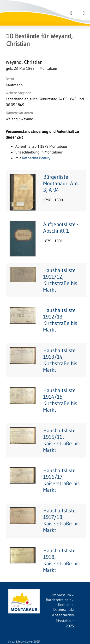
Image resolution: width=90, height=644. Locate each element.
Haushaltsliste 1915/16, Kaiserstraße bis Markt (61, 440)
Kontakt (65, 605)
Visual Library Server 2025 (24, 641)
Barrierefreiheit (58, 600)
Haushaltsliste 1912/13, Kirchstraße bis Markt (60, 320)
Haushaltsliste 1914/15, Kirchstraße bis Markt (60, 400)
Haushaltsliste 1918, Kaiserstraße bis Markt (61, 560)
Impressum (62, 595)
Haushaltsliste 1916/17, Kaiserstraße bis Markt (61, 480)
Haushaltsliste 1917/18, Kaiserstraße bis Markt (61, 520)
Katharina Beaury (36, 158)
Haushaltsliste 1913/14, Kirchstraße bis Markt (60, 360)
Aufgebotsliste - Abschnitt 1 (61, 228)
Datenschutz (64, 609)
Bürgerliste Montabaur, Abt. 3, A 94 (61, 183)
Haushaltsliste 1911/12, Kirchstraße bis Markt (60, 280)
